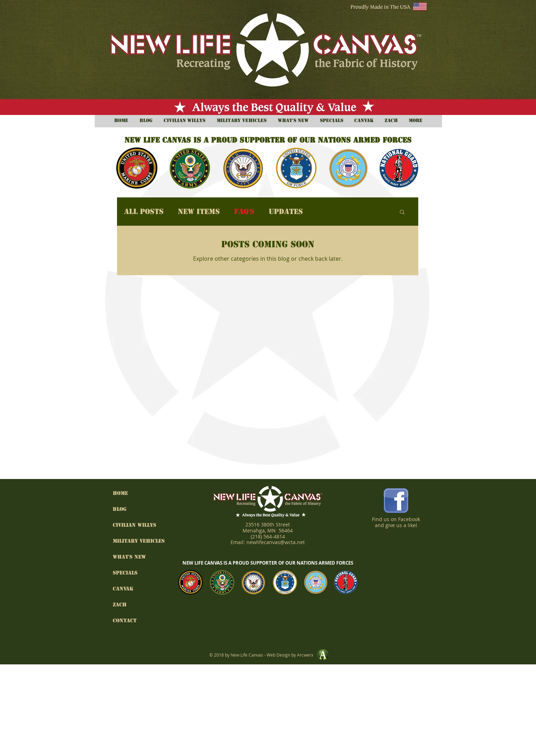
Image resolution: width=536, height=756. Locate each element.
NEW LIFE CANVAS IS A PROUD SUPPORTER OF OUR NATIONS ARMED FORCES (268, 563)
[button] (402, 212)
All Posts (144, 212)
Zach (120, 605)
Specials (125, 573)
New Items (199, 212)
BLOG (120, 509)
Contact (125, 621)
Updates (286, 212)
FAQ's (244, 212)
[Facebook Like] (396, 538)
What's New (129, 557)
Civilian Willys (135, 525)
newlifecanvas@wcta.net (276, 542)
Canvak (123, 589)
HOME (120, 493)
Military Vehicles (136, 541)
